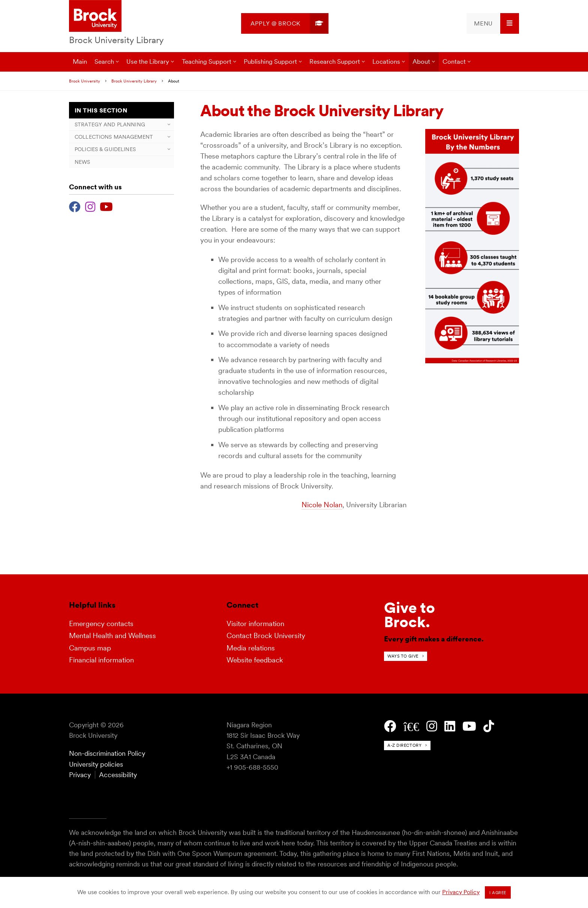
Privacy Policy (461, 892)
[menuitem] (285, 23)
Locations (386, 61)
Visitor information (255, 624)
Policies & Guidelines (105, 149)
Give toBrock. (409, 615)
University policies (96, 764)
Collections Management (114, 137)
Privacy (80, 775)
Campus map (90, 648)
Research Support (335, 61)
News (82, 162)
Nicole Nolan (322, 505)
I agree (498, 893)
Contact (454, 61)
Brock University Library (116, 40)
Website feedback (255, 660)
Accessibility (118, 775)
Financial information (101, 660)
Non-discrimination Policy (107, 753)
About (421, 61)
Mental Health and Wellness (112, 636)
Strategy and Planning (110, 124)
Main (80, 61)
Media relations (251, 648)
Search (104, 61)
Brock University (85, 81)
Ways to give (403, 656)
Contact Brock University (266, 636)
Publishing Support (270, 61)
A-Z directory (404, 745)
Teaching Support (207, 61)
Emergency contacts (101, 624)
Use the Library (148, 61)
